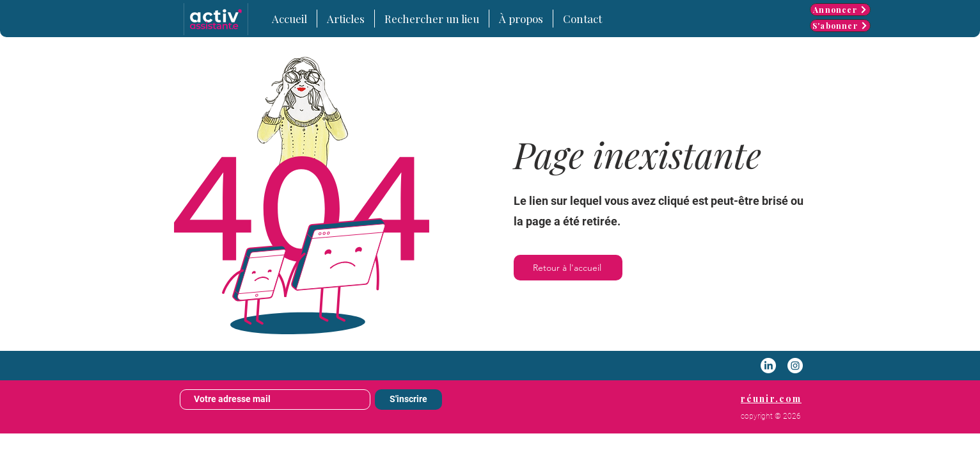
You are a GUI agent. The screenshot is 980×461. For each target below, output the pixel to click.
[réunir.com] (771, 398)
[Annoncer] (840, 10)
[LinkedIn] (768, 366)
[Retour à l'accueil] (568, 268)
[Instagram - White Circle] (795, 366)
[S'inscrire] (408, 400)
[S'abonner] (840, 26)
